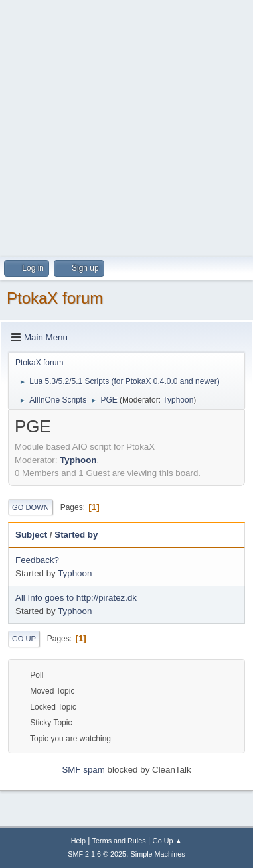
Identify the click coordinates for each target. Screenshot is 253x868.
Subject (31, 535)
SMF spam (83, 770)
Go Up (24, 639)
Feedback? (37, 560)
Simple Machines (158, 854)
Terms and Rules (119, 841)
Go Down (31, 507)
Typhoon (178, 400)
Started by (76, 535)
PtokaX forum (55, 298)
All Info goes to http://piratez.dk (76, 598)
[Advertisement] (126, 126)
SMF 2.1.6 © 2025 (97, 854)
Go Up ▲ (167, 841)
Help (78, 841)
